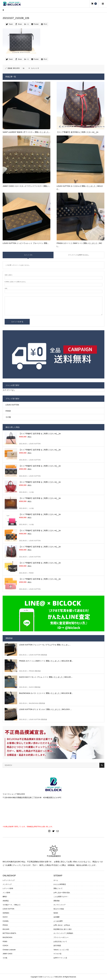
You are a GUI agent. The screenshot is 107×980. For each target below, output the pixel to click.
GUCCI (5, 917)
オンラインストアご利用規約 (63, 933)
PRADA (5, 925)
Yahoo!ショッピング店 (61, 950)
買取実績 (57, 901)
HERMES (6, 913)
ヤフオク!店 (57, 954)
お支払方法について (60, 942)
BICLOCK (16, 68)
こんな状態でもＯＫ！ (61, 897)
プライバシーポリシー (61, 937)
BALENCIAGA (7, 937)
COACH (5, 946)
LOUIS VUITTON (12, 405)
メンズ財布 (6, 893)
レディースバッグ (9, 880)
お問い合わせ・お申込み (62, 925)
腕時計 (5, 897)
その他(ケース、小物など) (11, 905)
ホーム (56, 880)
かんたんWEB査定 (60, 884)
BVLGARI (6, 929)
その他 (8, 417)
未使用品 (6, 901)
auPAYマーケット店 (60, 958)
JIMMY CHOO (7, 954)
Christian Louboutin (9, 950)
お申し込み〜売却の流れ (62, 893)
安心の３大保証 (59, 909)
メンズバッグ (7, 884)
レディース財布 (8, 888)
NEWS (56, 913)
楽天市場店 (57, 946)
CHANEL (6, 921)
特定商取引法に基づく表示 (63, 929)
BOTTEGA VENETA (9, 933)
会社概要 (57, 917)
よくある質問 (58, 921)
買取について (58, 888)
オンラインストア (60, 905)
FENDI (8, 411)
